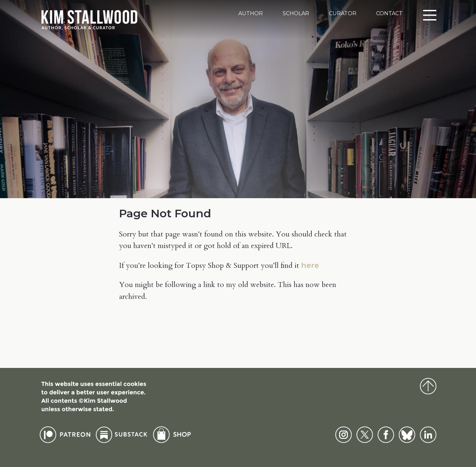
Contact (389, 13)
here (310, 265)
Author (251, 13)
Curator (343, 13)
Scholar (296, 13)
